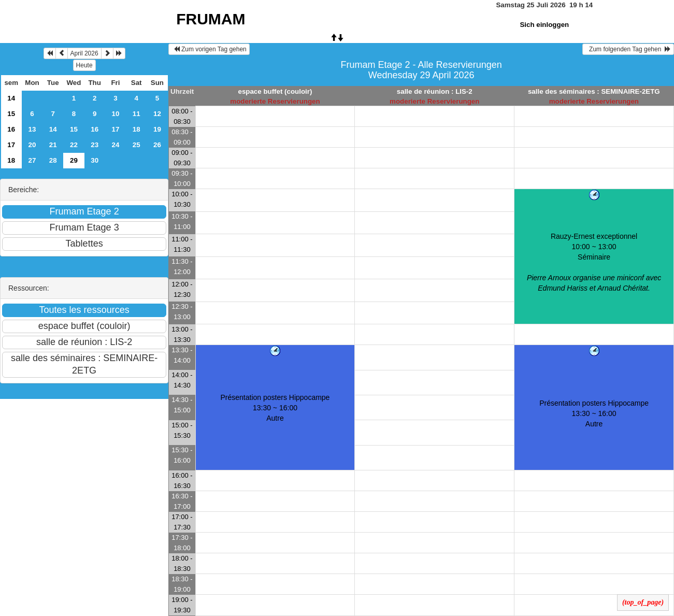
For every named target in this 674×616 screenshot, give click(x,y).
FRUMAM (211, 19)
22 (74, 145)
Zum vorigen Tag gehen (209, 49)
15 (11, 114)
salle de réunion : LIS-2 (435, 91)
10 (116, 114)
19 (157, 129)
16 (11, 129)
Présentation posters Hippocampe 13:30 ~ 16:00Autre (275, 408)
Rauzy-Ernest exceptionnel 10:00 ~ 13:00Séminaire (594, 262)
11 (137, 114)
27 (32, 160)
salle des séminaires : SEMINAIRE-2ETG (594, 91)
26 (157, 145)
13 (32, 129)
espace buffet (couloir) (275, 91)
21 (53, 145)
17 (116, 129)
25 (137, 145)
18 (137, 129)
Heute (84, 65)
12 (157, 114)
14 (11, 98)
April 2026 (84, 53)
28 (53, 160)
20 (32, 145)
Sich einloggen (544, 25)
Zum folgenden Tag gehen (628, 49)
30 (95, 160)
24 (116, 145)
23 (95, 145)
